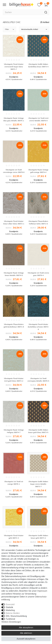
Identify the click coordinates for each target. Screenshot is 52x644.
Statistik (9, 607)
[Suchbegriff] (23, 12)
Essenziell (10, 604)
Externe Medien (13, 613)
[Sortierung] (34, 29)
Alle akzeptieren (26, 628)
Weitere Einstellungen (11, 622)
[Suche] (46, 12)
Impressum (42, 591)
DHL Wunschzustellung (16, 616)
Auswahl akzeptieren (26, 639)
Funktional (10, 619)
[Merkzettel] (40, 5)
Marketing (10, 610)
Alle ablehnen (26, 633)
